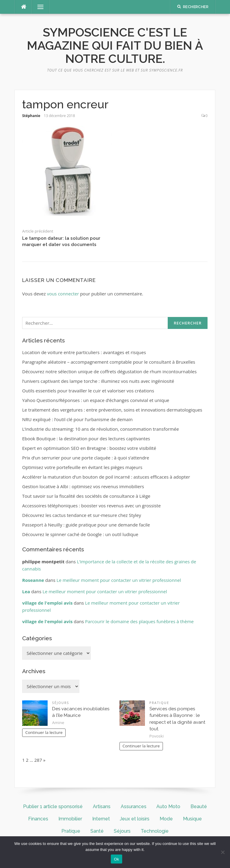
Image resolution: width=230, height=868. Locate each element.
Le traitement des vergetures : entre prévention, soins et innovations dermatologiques (112, 410)
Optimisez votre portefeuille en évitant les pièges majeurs (82, 467)
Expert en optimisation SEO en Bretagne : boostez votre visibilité (89, 448)
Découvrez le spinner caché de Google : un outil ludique (80, 534)
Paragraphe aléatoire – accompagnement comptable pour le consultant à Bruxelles (109, 362)
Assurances (134, 806)
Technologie (155, 831)
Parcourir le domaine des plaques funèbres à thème (139, 621)
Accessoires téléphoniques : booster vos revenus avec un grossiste (91, 506)
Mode (166, 819)
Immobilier (70, 819)
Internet (101, 819)
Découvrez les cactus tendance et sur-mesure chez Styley (82, 515)
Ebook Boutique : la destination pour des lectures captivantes (86, 438)
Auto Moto (168, 806)
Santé (97, 831)
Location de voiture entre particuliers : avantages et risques (84, 352)
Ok (116, 859)
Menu (38, 7)
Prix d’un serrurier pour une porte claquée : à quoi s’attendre (86, 458)
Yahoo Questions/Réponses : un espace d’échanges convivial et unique (96, 400)
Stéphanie (31, 116)
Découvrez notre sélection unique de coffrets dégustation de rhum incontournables (109, 371)
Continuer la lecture (44, 732)
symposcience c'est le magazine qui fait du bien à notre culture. (115, 45)
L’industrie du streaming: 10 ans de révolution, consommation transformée (100, 429)
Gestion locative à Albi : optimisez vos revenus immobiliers (83, 486)
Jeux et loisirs (135, 819)
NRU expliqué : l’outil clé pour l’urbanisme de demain (77, 419)
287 (38, 760)
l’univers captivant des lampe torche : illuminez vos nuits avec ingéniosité (98, 381)
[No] (223, 852)
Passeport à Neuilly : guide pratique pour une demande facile (86, 525)
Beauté (199, 806)
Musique (192, 819)
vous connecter (63, 294)
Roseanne (33, 580)
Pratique (159, 703)
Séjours (61, 703)
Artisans (102, 806)
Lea (26, 591)
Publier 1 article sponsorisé (53, 806)
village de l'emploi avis (47, 603)
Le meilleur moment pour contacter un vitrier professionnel (119, 580)
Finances (38, 819)
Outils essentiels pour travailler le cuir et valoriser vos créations (88, 391)
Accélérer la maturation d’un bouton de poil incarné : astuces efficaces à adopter (106, 477)
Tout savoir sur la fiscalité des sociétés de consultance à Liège (86, 496)
